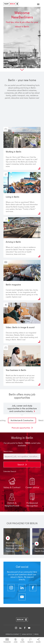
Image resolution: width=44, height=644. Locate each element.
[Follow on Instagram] (16, 628)
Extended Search (10, 471)
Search (21, 465)
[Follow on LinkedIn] (20, 628)
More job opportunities (21, 428)
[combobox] (22, 456)
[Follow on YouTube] (29, 628)
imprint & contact (12, 634)
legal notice (27, 634)
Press (36, 634)
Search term (8, 451)
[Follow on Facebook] (25, 628)
